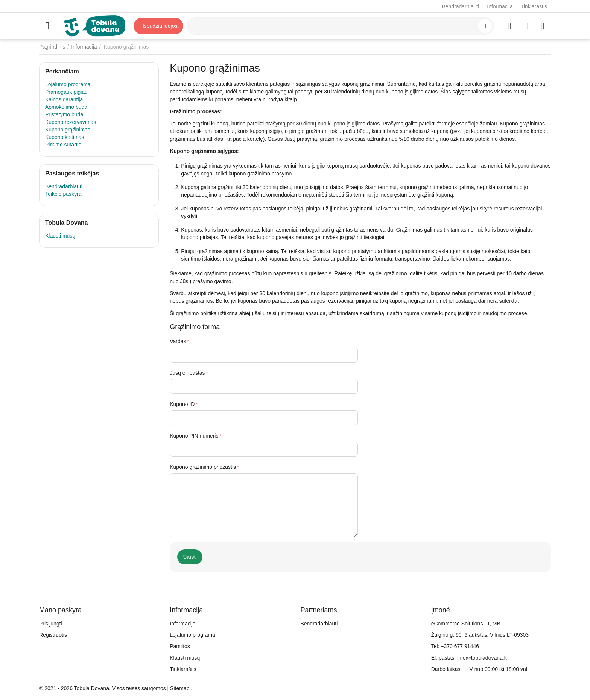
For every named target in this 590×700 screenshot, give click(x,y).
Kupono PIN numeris (194, 436)
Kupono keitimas (65, 137)
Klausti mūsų (60, 236)
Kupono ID (182, 404)
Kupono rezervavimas (71, 122)
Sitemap (180, 688)
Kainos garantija (64, 99)
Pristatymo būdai (65, 114)
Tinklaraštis (534, 6)
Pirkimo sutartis (63, 145)
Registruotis (53, 635)
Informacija (500, 6)
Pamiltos (180, 646)
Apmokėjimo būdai (67, 107)
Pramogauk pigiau (66, 92)
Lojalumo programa (68, 84)
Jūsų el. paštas (187, 373)
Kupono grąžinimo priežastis (203, 467)
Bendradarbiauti (460, 6)
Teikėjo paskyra (63, 194)
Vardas (178, 341)
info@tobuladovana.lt (482, 658)
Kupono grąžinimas (68, 130)
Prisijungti (51, 624)
